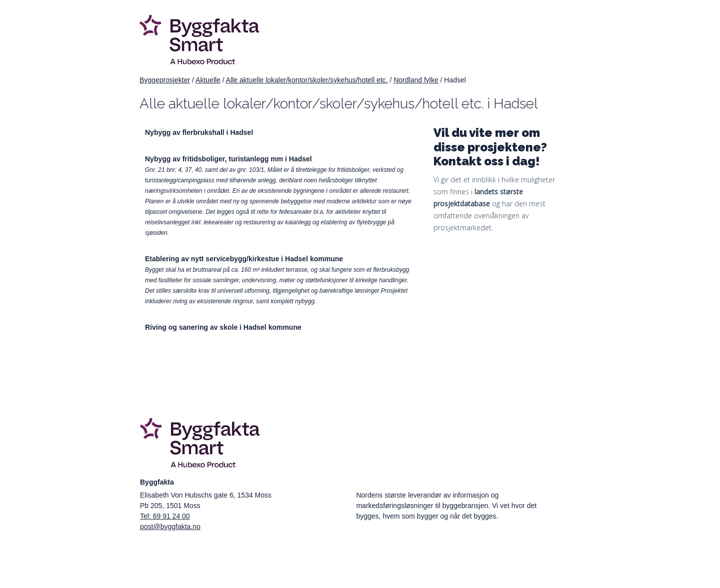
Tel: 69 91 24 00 (165, 516)
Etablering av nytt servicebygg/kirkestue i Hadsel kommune (244, 259)
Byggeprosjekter (165, 80)
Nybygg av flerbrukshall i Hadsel (199, 132)
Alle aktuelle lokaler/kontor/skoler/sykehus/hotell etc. (307, 80)
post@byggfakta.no (170, 527)
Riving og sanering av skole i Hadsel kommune (223, 327)
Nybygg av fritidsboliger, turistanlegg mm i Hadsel (228, 159)
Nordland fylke (416, 80)
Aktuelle (208, 80)
